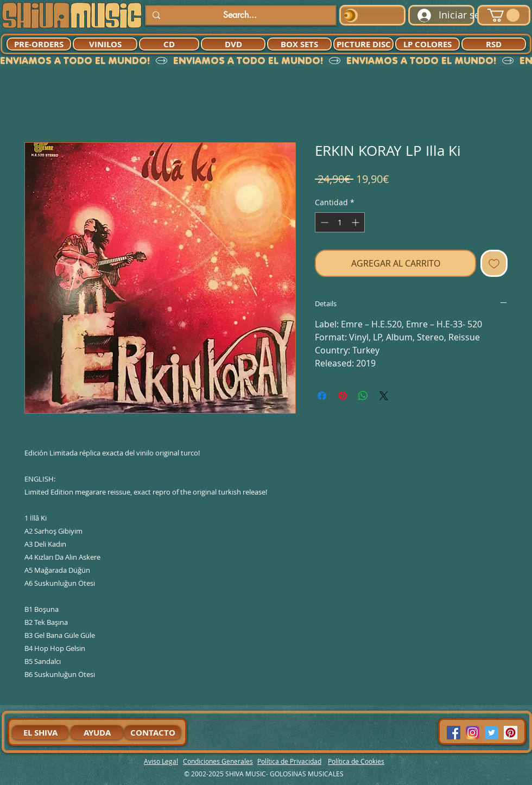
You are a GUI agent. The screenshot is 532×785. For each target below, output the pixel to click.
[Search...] (240, 15)
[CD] (169, 44)
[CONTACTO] (153, 732)
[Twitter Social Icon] (492, 733)
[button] (503, 15)
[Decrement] (323, 222)
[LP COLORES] (427, 44)
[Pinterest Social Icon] (511, 733)
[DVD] (233, 44)
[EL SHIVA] (40, 732)
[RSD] (494, 44)
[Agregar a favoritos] (494, 263)
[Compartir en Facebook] (322, 396)
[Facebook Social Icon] (454, 733)
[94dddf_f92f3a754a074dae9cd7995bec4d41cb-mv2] (473, 733)
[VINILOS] (105, 44)
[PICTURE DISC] (363, 44)
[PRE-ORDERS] (39, 44)
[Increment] (356, 222)
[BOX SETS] (299, 44)
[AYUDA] (97, 732)
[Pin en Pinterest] (343, 396)
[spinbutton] (340, 222)
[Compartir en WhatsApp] (363, 396)
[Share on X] (384, 396)
